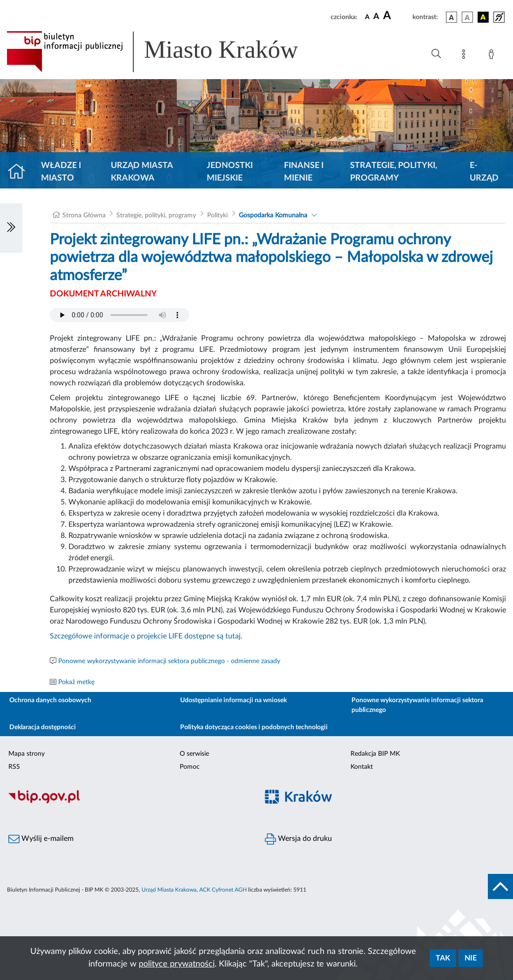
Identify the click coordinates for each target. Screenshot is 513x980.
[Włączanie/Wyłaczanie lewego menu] (11, 228)
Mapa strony (27, 754)
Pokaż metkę (76, 682)
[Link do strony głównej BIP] (166, 52)
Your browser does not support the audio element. (120, 315)
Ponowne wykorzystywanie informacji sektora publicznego (417, 705)
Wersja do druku (298, 839)
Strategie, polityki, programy (394, 172)
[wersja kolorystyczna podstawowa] (452, 17)
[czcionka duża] (396, 16)
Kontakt (362, 767)
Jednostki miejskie (230, 172)
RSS (14, 767)
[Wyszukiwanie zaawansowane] (436, 54)
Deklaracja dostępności (43, 727)
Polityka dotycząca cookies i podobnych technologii (254, 727)
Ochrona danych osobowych (50, 700)
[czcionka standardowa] (367, 17)
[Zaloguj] (493, 56)
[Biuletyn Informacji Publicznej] (128, 802)
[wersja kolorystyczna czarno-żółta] (483, 17)
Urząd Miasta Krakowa (142, 172)
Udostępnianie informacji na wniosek (233, 700)
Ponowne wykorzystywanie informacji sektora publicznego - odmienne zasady (169, 661)
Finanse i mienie (304, 172)
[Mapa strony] (466, 56)
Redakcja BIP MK (375, 754)
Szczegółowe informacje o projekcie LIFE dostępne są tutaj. (146, 636)
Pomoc (190, 767)
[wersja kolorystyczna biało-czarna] (467, 17)
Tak (443, 958)
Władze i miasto (61, 172)
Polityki (217, 215)
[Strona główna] (20, 172)
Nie (471, 958)
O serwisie (194, 754)
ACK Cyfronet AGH (223, 890)
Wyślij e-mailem (41, 839)
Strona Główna (84, 215)
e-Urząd (484, 172)
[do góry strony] (500, 886)
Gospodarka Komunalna (273, 215)
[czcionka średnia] (376, 17)
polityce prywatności (177, 964)
